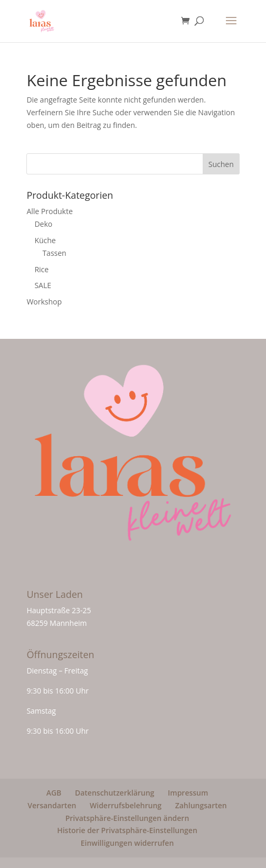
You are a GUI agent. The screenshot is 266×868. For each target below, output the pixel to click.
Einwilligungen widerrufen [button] (127, 843)
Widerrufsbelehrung (126, 805)
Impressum (188, 793)
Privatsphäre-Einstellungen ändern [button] (127, 818)
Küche (45, 240)
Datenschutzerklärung (115, 793)
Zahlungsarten (201, 805)
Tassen (54, 253)
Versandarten (52, 805)
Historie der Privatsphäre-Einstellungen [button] (127, 830)
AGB (54, 793)
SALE (43, 285)
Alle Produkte (49, 211)
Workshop (44, 302)
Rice (41, 269)
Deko (43, 224)
